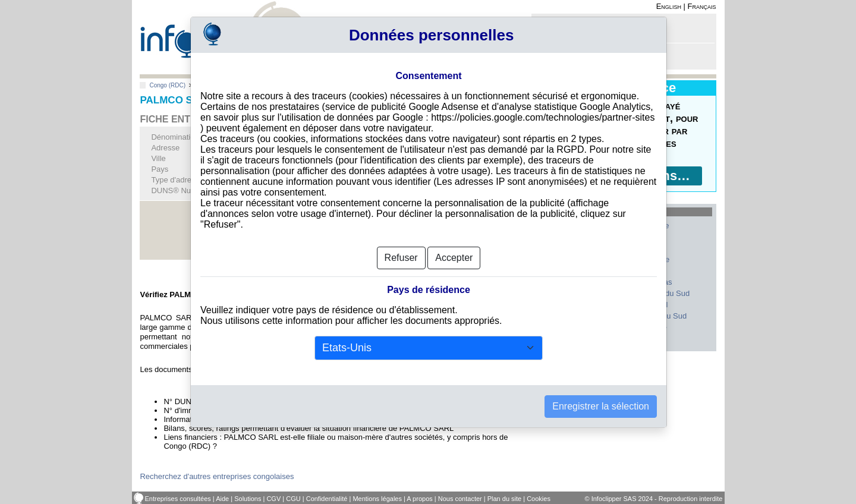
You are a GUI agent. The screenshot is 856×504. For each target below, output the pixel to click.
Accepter (454, 258)
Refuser (401, 258)
